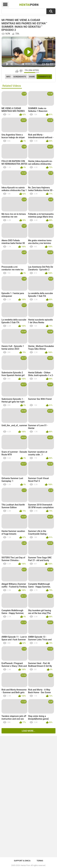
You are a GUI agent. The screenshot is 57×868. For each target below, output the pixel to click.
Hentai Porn (25, 865)
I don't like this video (21, 71)
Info (8, 77)
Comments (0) (44, 77)
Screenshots (20, 77)
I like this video (17, 71)
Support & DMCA (22, 861)
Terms (40, 861)
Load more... (28, 731)
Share (32, 77)
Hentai (29, 5)
